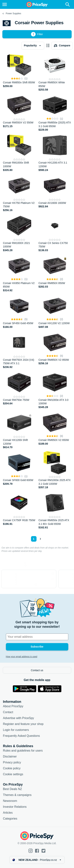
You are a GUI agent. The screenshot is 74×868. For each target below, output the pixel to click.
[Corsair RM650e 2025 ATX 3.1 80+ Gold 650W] (55, 510)
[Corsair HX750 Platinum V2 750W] (19, 193)
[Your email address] (37, 637)
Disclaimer (10, 756)
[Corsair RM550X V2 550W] (19, 112)
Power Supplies (13, 13)
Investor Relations (15, 807)
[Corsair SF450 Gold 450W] (19, 311)
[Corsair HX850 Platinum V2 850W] (19, 273)
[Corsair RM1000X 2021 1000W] (19, 233)
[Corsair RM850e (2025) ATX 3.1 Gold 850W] (55, 112)
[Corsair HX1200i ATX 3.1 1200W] (55, 153)
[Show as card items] (48, 46)
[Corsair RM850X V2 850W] (55, 350)
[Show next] (40, 539)
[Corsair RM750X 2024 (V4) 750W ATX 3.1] (19, 350)
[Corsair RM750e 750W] (19, 390)
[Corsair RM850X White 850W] (55, 72)
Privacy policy (12, 762)
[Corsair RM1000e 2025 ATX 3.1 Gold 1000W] (55, 470)
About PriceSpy (13, 706)
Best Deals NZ (12, 789)
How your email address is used (22, 657)
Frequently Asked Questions (21, 736)
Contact (8, 712)
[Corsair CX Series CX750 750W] (55, 233)
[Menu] (5, 4)
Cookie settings (13, 774)
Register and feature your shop (23, 724)
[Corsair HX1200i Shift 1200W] (19, 430)
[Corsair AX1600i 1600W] (55, 193)
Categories (10, 819)
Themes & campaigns (17, 795)
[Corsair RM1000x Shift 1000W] (19, 153)
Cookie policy (12, 768)
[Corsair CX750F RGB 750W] (19, 510)
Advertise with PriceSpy (18, 718)
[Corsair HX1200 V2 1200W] (55, 311)
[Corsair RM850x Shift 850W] (19, 72)
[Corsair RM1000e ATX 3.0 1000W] (55, 390)
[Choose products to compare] (62, 46)
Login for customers (16, 730)
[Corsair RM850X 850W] (55, 273)
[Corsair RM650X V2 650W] (55, 430)
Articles (8, 813)
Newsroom (10, 801)
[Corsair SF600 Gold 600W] (19, 470)
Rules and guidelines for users (23, 751)
